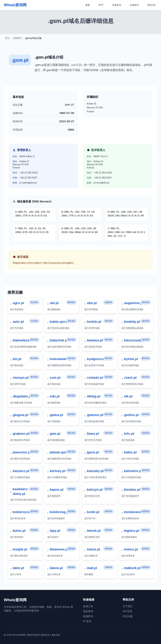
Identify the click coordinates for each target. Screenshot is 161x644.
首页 (88, 5)
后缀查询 (134, 5)
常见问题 (128, 616)
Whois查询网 (15, 5)
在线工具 (88, 606)
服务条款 (56, 635)
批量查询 (117, 5)
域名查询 (88, 611)
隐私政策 (45, 635)
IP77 (101, 5)
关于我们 (128, 606)
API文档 (151, 5)
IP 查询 (87, 621)
